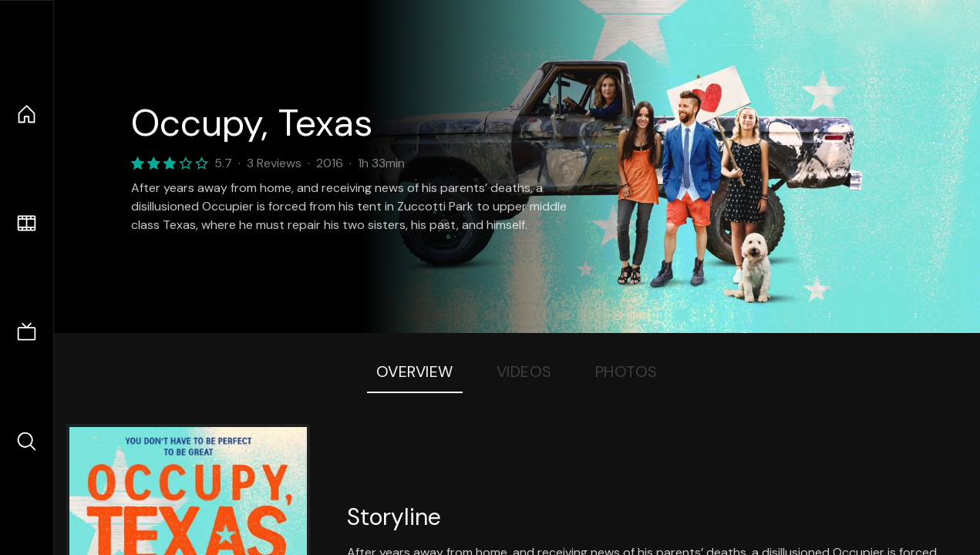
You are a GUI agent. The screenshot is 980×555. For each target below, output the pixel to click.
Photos (626, 372)
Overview (415, 372)
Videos (524, 372)
